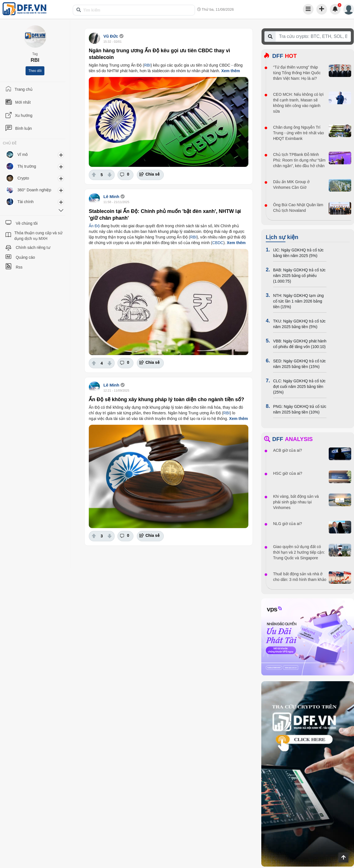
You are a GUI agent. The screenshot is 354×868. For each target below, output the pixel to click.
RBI (147, 65)
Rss (19, 267)
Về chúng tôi (27, 223)
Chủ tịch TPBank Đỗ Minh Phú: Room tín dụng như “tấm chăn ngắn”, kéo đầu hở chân (299, 160)
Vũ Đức (111, 36)
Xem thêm (231, 71)
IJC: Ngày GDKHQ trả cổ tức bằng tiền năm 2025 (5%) (298, 253)
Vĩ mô (23, 154)
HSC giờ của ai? (288, 473)
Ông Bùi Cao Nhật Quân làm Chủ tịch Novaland (298, 208)
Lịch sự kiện (282, 237)
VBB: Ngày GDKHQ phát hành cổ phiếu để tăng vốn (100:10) (300, 344)
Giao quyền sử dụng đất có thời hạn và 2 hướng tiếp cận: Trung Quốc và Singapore (299, 552)
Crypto (23, 178)
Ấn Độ (94, 226)
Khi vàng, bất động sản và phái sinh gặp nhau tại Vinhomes (296, 502)
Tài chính (26, 202)
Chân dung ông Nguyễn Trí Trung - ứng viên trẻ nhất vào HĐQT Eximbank (299, 133)
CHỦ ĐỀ (10, 143)
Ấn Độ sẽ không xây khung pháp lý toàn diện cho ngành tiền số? (166, 399)
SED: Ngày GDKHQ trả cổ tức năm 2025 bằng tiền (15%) (299, 364)
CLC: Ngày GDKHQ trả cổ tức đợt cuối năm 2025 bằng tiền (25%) (299, 387)
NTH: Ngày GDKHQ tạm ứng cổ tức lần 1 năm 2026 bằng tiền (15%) (298, 301)
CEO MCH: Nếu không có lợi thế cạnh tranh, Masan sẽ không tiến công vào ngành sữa (298, 103)
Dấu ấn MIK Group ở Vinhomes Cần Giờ (291, 185)
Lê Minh (111, 196)
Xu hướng (24, 115)
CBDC (218, 243)
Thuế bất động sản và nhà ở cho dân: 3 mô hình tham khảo (300, 577)
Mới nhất (23, 102)
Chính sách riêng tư (33, 247)
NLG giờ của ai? (288, 524)
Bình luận (23, 128)
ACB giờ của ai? (288, 450)
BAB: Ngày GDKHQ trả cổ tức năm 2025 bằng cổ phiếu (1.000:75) (299, 276)
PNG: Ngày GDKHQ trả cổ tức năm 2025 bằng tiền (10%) (300, 409)
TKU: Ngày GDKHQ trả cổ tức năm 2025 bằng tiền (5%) (299, 324)
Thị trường (27, 166)
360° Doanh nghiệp (34, 190)
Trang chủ (24, 89)
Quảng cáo (25, 257)
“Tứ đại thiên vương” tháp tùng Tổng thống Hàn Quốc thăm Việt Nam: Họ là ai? (297, 73)
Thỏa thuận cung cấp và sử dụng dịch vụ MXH (38, 236)
